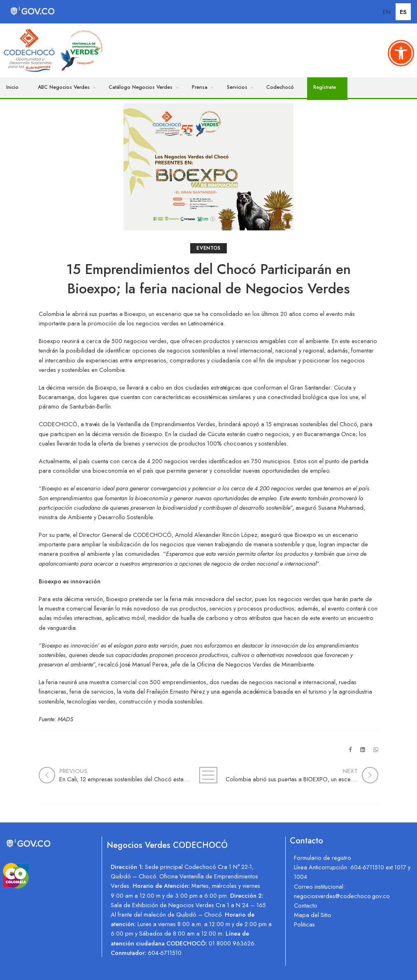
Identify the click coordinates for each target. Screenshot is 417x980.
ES (403, 12)
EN (387, 12)
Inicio (12, 87)
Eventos (208, 248)
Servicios (237, 87)
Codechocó (280, 87)
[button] (401, 53)
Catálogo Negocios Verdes (141, 87)
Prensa (200, 87)
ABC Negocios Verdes (64, 87)
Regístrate (325, 87)
